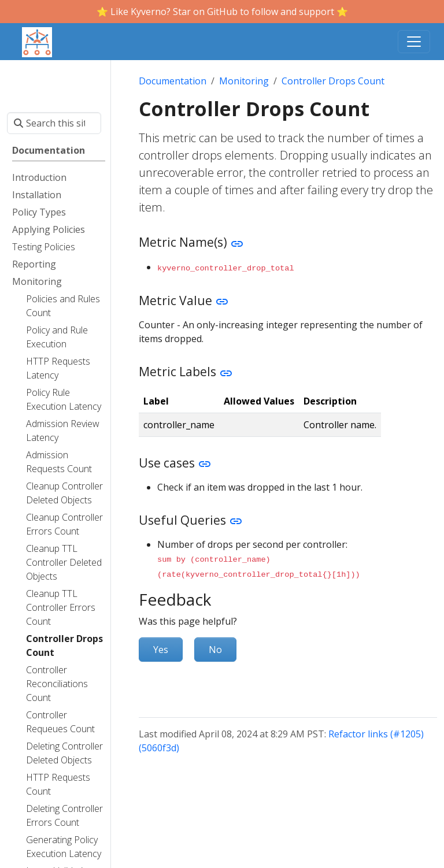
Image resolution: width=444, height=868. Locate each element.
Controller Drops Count (333, 81)
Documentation (173, 81)
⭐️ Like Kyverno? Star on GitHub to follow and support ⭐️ (222, 12)
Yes (161, 647)
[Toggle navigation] (414, 42)
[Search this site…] (54, 123)
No (215, 647)
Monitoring (244, 81)
